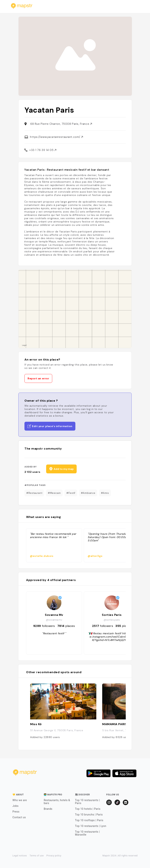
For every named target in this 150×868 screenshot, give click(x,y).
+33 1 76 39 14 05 (43, 150)
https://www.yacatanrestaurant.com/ (56, 137)
